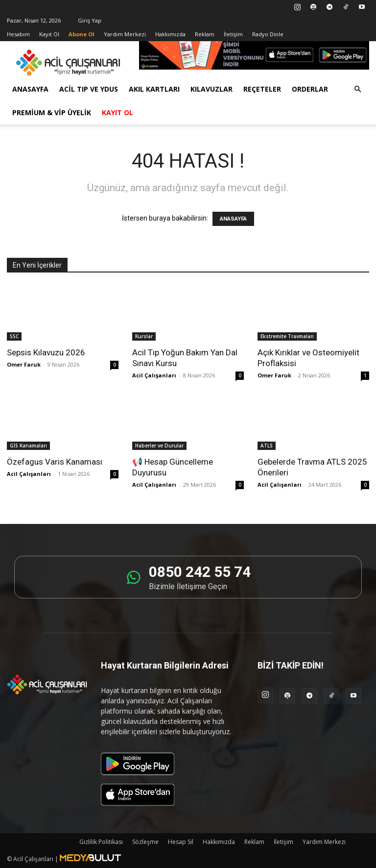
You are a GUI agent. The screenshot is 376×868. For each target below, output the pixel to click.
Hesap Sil (181, 842)
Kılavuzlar (211, 89)
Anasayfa (30, 89)
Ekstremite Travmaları (287, 336)
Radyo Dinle (268, 34)
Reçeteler (262, 89)
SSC (14, 336)
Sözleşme (145, 842)
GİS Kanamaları (28, 446)
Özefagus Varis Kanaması (55, 462)
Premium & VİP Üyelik (52, 112)
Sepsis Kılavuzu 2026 (46, 352)
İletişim (233, 34)
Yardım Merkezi (125, 34)
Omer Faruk (24, 364)
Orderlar (310, 89)
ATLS (267, 446)
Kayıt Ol (49, 34)
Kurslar (144, 336)
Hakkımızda (170, 34)
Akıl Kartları (154, 89)
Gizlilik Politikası (101, 842)
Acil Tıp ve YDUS (89, 89)
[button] (357, 89)
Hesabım (18, 34)
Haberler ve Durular (159, 446)
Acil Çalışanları (154, 375)
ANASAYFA (233, 219)
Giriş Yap (90, 20)
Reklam (205, 34)
